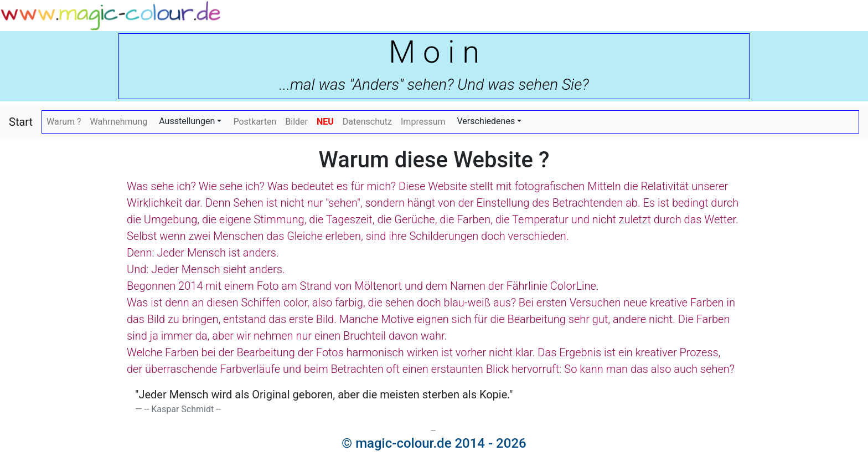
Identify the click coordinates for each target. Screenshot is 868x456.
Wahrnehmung (119, 122)
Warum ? (64, 122)
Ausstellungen (187, 121)
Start (21, 122)
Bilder (296, 122)
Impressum (423, 122)
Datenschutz (367, 122)
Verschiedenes (486, 121)
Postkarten (255, 122)
